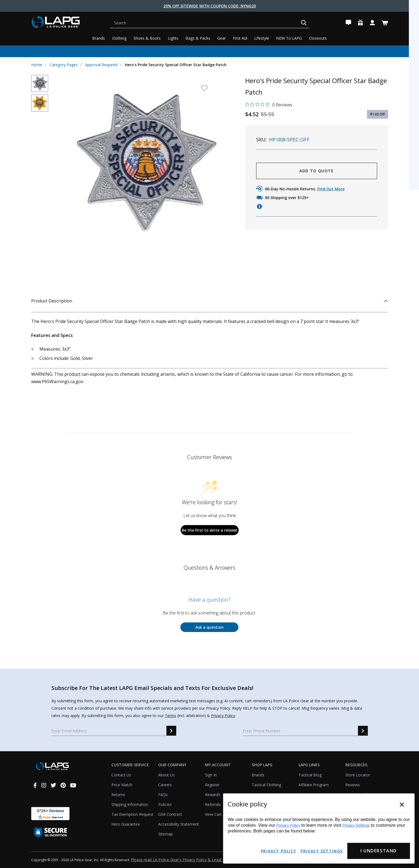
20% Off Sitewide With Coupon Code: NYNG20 (210, 6)
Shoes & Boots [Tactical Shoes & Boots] (147, 38)
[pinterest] (63, 785)
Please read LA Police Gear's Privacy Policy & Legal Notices (184, 860)
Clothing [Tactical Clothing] (119, 38)
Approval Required (101, 65)
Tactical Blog (310, 775)
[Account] (372, 23)
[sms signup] (363, 731)
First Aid (240, 38)
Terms (171, 716)
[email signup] (171, 731)
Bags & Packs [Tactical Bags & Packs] (198, 38)
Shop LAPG (262, 765)
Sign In (211, 775)
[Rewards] (360, 23)
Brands (99, 38)
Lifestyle (262, 38)
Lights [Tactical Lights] (173, 38)
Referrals (213, 804)
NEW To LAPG (289, 38)
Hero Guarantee (126, 824)
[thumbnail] (40, 83)
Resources (356, 765)
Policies (165, 804)
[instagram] (44, 785)
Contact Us (121, 775)
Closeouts (318, 38)
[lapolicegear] (64, 23)
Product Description (210, 301)
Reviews (353, 785)
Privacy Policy (223, 716)
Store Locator (358, 775)
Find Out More (331, 189)
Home (37, 65)
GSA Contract (170, 814)
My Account (218, 765)
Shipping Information (130, 804)
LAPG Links (309, 765)
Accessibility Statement (179, 824)
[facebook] (35, 785)
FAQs (163, 795)
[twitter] (53, 785)
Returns (118, 795)
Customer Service (130, 765)
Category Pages (64, 65)
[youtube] (73, 785)
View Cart (213, 814)
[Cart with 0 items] (385, 23)
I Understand (379, 851)
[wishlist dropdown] (204, 90)
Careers (165, 785)
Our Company (172, 765)
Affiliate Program (314, 785)
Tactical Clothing (266, 785)
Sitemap (165, 834)
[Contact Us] (348, 23)
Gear (222, 38)
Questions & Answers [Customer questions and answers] (210, 568)
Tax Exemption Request (132, 814)
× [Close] (402, 804)
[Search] (205, 23)
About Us (166, 775)
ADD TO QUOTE (317, 171)
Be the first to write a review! (210, 530)
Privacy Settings (356, 825)
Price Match (122, 785)
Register (212, 785)
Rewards (213, 795)
